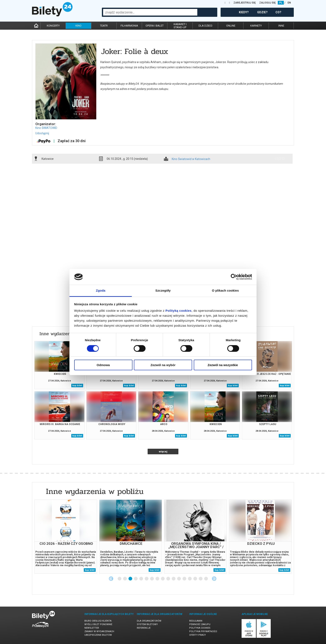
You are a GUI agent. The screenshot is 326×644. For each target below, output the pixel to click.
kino (78, 26)
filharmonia (129, 26)
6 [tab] (147, 579)
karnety (256, 26)
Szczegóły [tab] (163, 290)
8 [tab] (158, 579)
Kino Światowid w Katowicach (191, 159)
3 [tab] (131, 579)
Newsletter (92, 628)
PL (281, 3)
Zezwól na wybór (163, 365)
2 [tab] (125, 579)
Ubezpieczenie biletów (98, 635)
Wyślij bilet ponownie (98, 624)
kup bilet (77, 386)
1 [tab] (120, 579)
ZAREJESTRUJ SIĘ (245, 3)
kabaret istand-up (180, 26)
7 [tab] (152, 579)
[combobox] (150, 12)
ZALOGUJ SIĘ (267, 3)
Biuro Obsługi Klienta (98, 621)
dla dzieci (205, 26)
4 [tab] (136, 579)
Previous (111, 579)
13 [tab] (185, 579)
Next (214, 579)
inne (281, 26)
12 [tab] (179, 579)
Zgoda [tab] (101, 290)
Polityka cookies (200, 628)
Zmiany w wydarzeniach (99, 631)
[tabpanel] (66, 537)
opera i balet (155, 26)
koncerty (53, 26)
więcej (163, 452)
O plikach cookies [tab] (225, 290)
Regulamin (196, 621)
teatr (104, 26)
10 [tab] (168, 579)
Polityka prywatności (203, 631)
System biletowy (147, 624)
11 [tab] (174, 579)
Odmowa (103, 365)
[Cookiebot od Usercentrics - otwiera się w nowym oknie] (234, 277)
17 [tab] (206, 579)
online (231, 26)
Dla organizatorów (149, 621)
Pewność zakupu (200, 624)
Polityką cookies (179, 311)
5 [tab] (141, 579)
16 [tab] (201, 579)
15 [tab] (195, 579)
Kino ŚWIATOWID (46, 128)
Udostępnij (42, 133)
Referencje (144, 628)
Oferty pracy (198, 635)
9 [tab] (163, 579)
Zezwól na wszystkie (223, 365)
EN (289, 3)
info (280, 159)
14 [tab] (190, 579)
